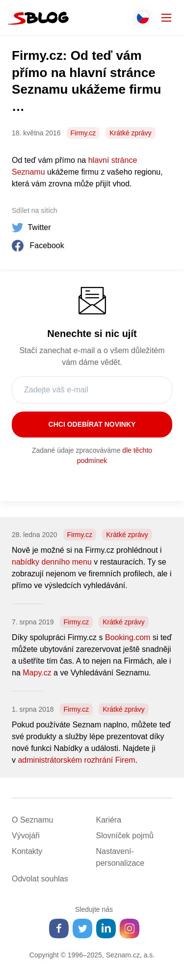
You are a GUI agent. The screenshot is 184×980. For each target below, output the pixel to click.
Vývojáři (26, 836)
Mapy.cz (37, 673)
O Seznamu (32, 820)
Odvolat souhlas (40, 879)
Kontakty (27, 851)
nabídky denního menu (52, 562)
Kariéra (109, 820)
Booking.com (128, 637)
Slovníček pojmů (125, 836)
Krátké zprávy (131, 133)
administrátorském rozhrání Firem (76, 760)
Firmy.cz (83, 133)
